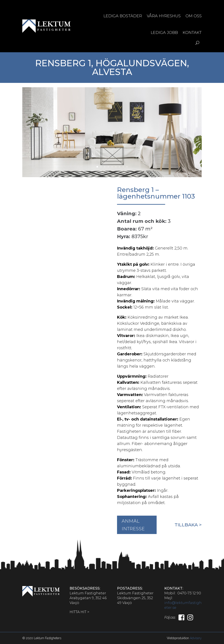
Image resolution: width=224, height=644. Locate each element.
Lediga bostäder (123, 16)
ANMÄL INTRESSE (133, 525)
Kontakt (192, 33)
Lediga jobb (164, 33)
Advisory (196, 638)
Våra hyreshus (164, 16)
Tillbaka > (188, 525)
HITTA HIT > (79, 612)
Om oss (194, 16)
